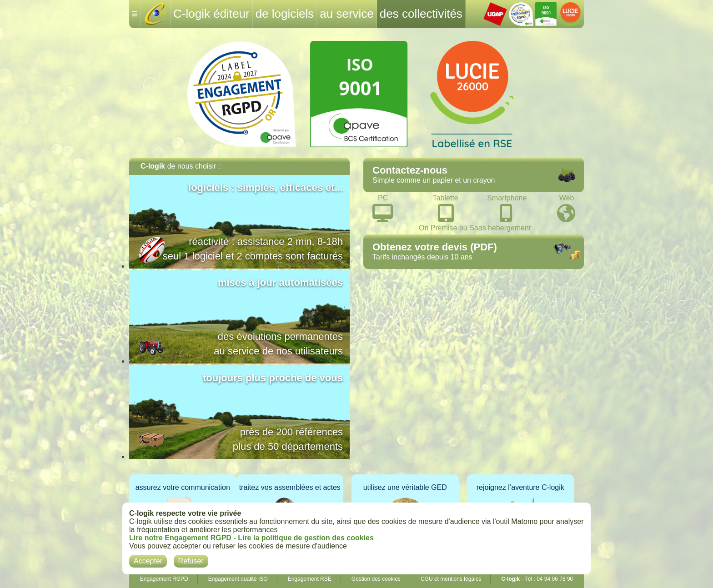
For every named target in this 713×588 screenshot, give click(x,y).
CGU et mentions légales (451, 579)
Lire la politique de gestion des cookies (306, 538)
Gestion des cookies (376, 579)
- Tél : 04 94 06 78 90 (537, 579)
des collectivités (421, 14)
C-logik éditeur (211, 14)
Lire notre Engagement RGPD (180, 538)
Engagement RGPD (164, 579)
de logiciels (285, 14)
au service (347, 14)
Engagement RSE (310, 579)
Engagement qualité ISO (238, 579)
